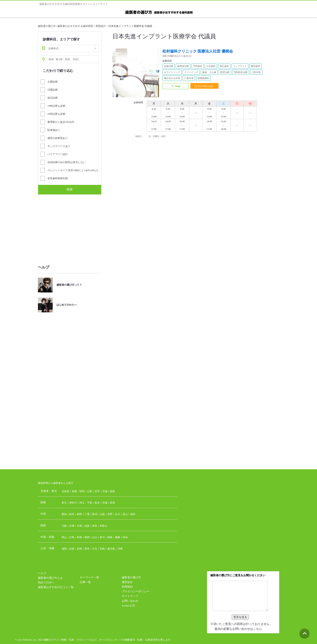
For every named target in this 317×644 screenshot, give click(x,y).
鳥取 (79, 537)
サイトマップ (130, 596)
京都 (79, 526)
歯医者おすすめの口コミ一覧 (56, 587)
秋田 (82, 491)
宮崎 (102, 549)
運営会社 (127, 582)
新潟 (95, 514)
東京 (64, 503)
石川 (118, 514)
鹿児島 (111, 549)
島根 (87, 537)
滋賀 (87, 526)
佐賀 (72, 549)
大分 (95, 549)
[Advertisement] (70, 227)
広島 (72, 537)
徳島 (110, 537)
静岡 (79, 514)
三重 (87, 514)
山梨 (102, 514)
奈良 (95, 526)
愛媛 (118, 537)
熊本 (87, 549)
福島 (112, 491)
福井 (133, 514)
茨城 (105, 503)
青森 (74, 491)
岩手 (97, 491)
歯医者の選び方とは (50, 578)
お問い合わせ (130, 601)
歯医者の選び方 (131, 577)
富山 (125, 514)
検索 (70, 189)
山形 (90, 491)
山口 (95, 537)
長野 (110, 514)
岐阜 (72, 514)
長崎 (79, 549)
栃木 (97, 503)
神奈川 (73, 503)
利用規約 (127, 587)
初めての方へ (46, 582)
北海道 (65, 491)
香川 (102, 537)
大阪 (64, 526)
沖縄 (120, 549)
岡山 (64, 537)
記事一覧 (85, 582)
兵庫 (72, 526)
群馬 (112, 503)
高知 (125, 537)
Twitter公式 (128, 606)
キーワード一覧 (89, 577)
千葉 (90, 503)
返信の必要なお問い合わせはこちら (238, 629)
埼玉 (82, 503)
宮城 (105, 491)
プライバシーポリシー (136, 591)
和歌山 (104, 526)
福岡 (64, 549)
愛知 (64, 514)
